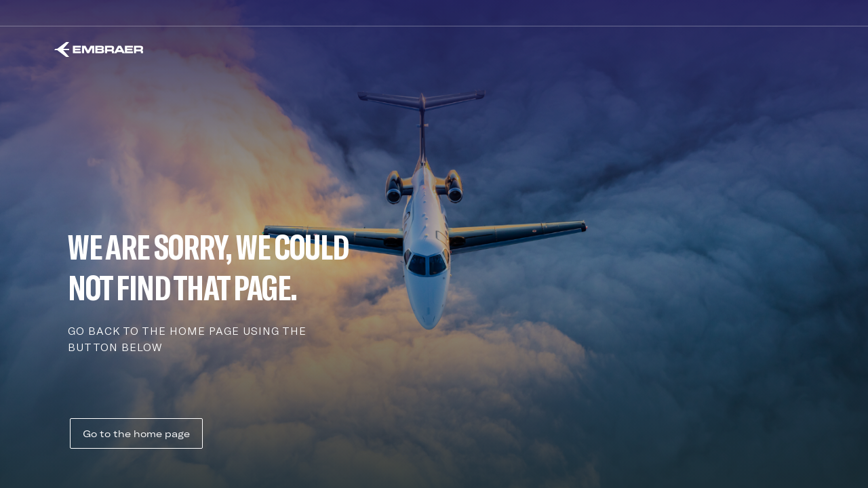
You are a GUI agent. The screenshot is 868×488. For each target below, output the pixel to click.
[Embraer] (99, 49)
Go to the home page (136, 434)
